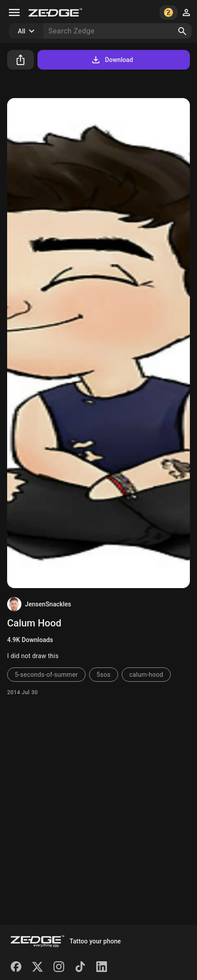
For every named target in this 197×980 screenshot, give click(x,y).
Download (112, 60)
